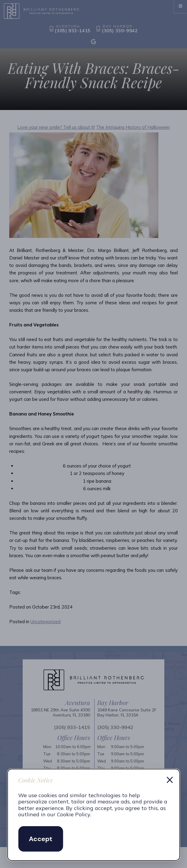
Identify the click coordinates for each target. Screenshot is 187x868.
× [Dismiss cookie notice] (170, 779)
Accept (41, 839)
